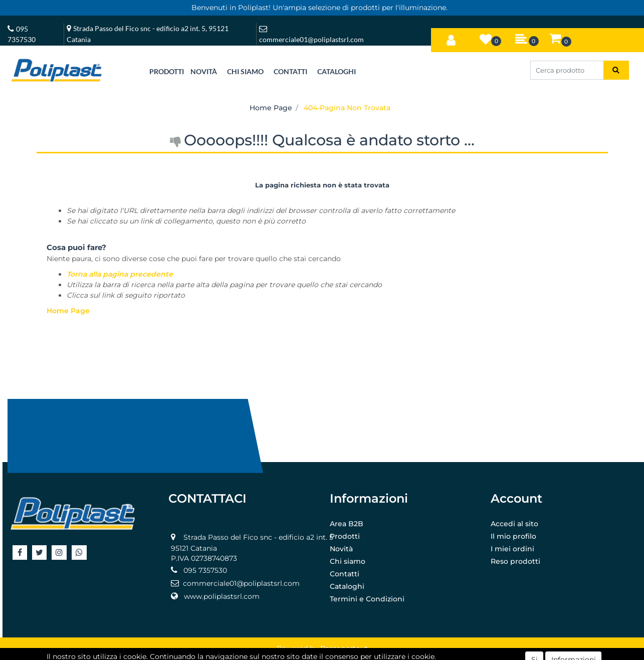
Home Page (271, 108)
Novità (341, 549)
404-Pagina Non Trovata (347, 108)
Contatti (345, 574)
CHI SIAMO (245, 71)
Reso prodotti (515, 561)
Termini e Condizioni (367, 599)
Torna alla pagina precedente (120, 274)
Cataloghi (347, 586)
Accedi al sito (514, 524)
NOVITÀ (204, 71)
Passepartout (344, 648)
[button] (451, 38)
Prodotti (345, 536)
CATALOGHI (337, 71)
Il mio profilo (513, 536)
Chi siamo (348, 561)
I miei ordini (512, 549)
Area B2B (347, 524)
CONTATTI (290, 71)
